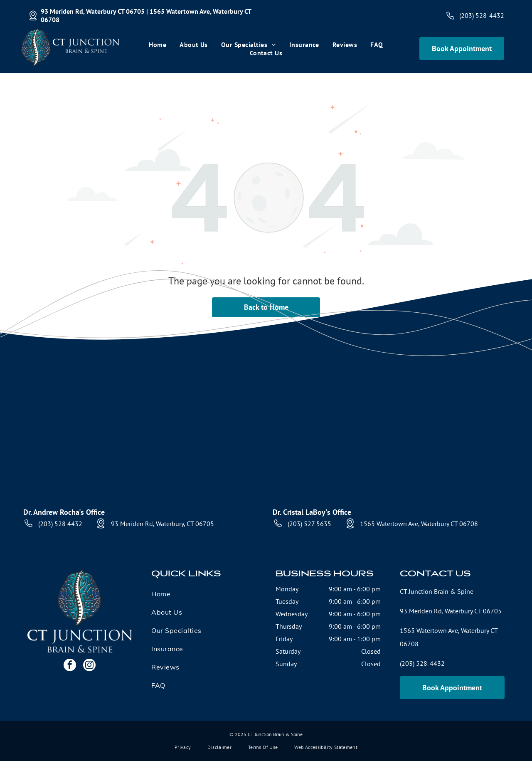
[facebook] (70, 666)
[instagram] (89, 666)
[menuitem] (158, 44)
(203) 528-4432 (482, 15)
